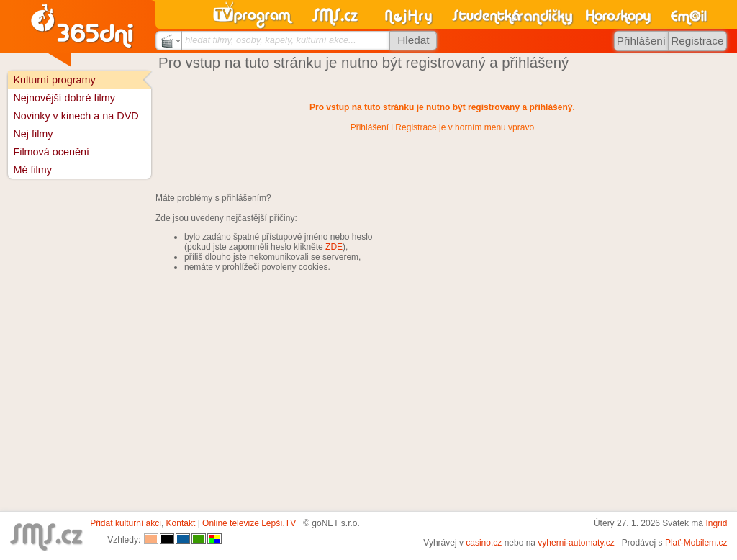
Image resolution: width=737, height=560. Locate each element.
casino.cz (484, 543)
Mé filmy (32, 170)
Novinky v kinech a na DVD (76, 116)
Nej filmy (33, 134)
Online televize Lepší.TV (249, 523)
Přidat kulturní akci (126, 523)
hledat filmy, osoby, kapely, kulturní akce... (271, 40)
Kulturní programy (54, 80)
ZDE (334, 247)
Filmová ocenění (51, 152)
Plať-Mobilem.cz (696, 543)
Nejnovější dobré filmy (64, 98)
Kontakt (181, 523)
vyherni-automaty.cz (576, 543)
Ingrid (716, 523)
